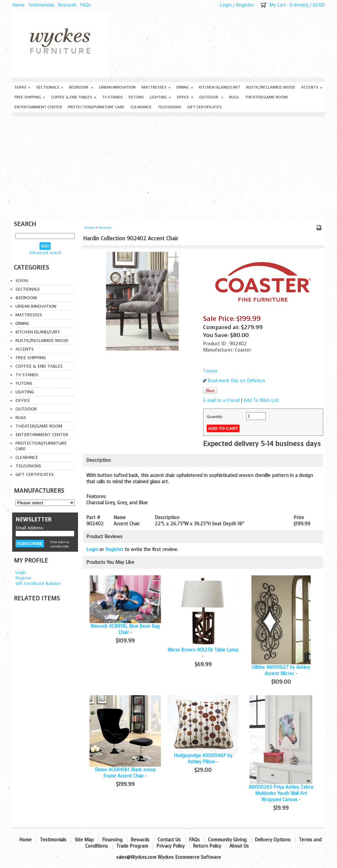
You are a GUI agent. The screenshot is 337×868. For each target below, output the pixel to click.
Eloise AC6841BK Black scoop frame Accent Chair (125, 773)
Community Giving (227, 840)
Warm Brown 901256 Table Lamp (203, 650)
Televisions (169, 107)
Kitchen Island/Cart (220, 87)
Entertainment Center (38, 107)
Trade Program (132, 846)
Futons (136, 97)
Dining (185, 87)
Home (18, 5)
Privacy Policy (170, 846)
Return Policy (207, 846)
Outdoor (211, 97)
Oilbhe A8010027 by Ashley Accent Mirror (281, 671)
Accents (312, 87)
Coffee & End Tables (74, 97)
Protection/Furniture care (96, 107)
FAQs (85, 5)
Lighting (160, 97)
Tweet (210, 371)
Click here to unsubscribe (59, 544)
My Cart (278, 5)
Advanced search (45, 253)
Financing (112, 840)
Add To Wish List (261, 400)
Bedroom (81, 87)
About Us (239, 846)
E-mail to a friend (221, 400)
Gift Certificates (205, 107)
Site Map (84, 840)
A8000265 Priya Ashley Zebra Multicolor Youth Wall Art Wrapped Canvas (281, 793)
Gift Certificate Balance (38, 583)
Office (185, 97)
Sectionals (50, 87)
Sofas (22, 87)
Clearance (141, 107)
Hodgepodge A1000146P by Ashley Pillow (203, 759)
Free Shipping (30, 97)
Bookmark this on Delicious (236, 381)
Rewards (67, 5)
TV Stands (112, 97)
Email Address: (30, 528)
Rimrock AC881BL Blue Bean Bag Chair (125, 629)
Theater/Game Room (266, 97)
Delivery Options (273, 840)
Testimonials (41, 5)
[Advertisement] (168, 166)
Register (245, 5)
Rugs (234, 97)
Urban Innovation (117, 87)
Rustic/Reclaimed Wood (271, 87)
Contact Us (169, 840)
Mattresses (156, 87)
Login (226, 5)
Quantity (214, 417)
